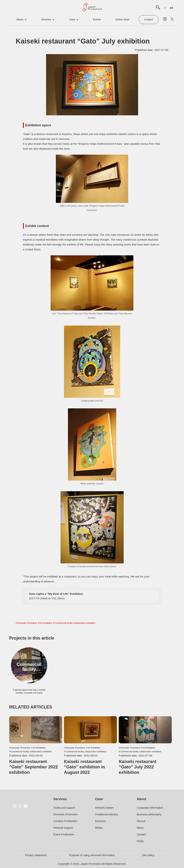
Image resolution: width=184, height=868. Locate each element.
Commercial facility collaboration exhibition (75, 623)
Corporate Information (150, 808)
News (140, 828)
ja (165, 8)
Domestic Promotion (27, 623)
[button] (22, 20)
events (97, 19)
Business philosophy (149, 814)
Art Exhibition (46, 623)
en (171, 8)
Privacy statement (36, 855)
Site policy (148, 855)
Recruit (141, 821)
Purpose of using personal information (92, 855)
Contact (149, 19)
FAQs (140, 841)
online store (123, 19)
